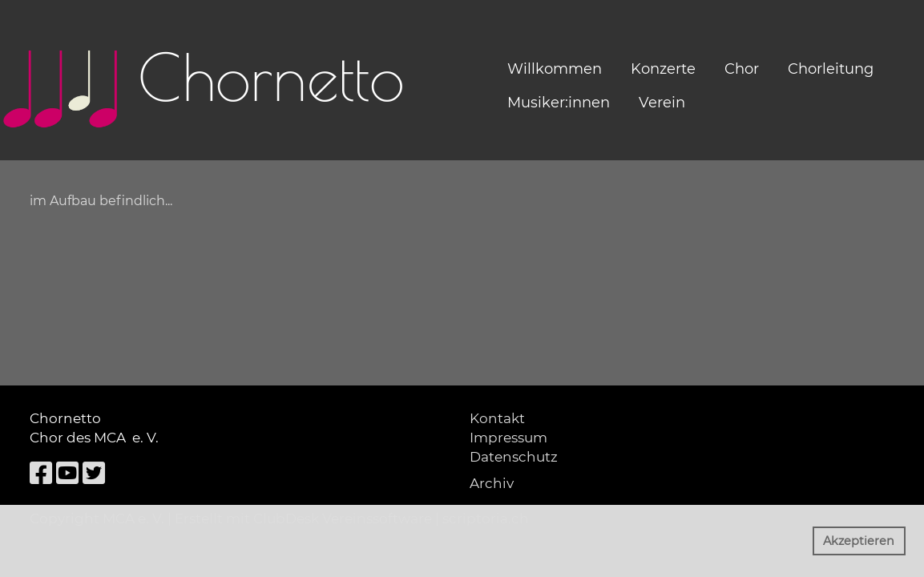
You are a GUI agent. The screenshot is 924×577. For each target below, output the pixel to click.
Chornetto (271, 77)
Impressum (508, 438)
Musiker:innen (559, 103)
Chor (742, 69)
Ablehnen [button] (767, 541)
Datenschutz (514, 457)
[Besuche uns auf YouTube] (67, 473)
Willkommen (555, 69)
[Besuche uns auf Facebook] (41, 473)
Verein (662, 103)
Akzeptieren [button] (859, 541)
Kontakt (497, 418)
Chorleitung (831, 69)
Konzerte (663, 69)
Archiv (492, 483)
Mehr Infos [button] (367, 556)
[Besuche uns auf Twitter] (94, 473)
